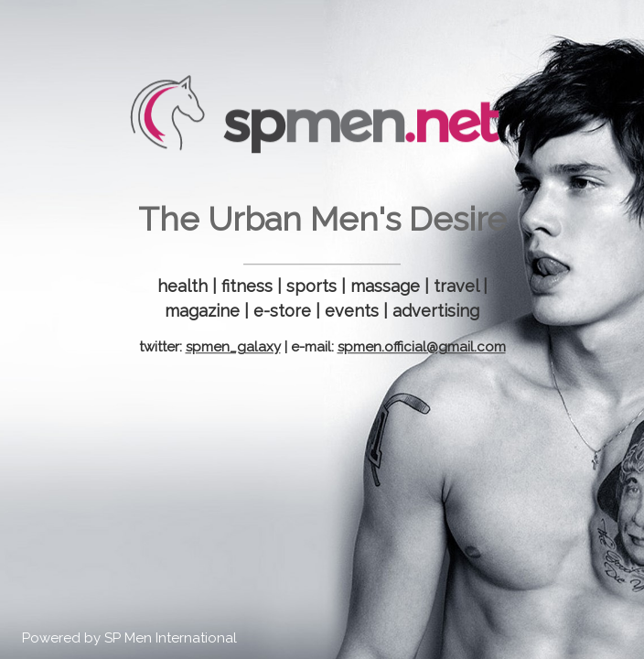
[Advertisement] (322, 500)
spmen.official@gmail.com (422, 347)
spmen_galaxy (233, 347)
